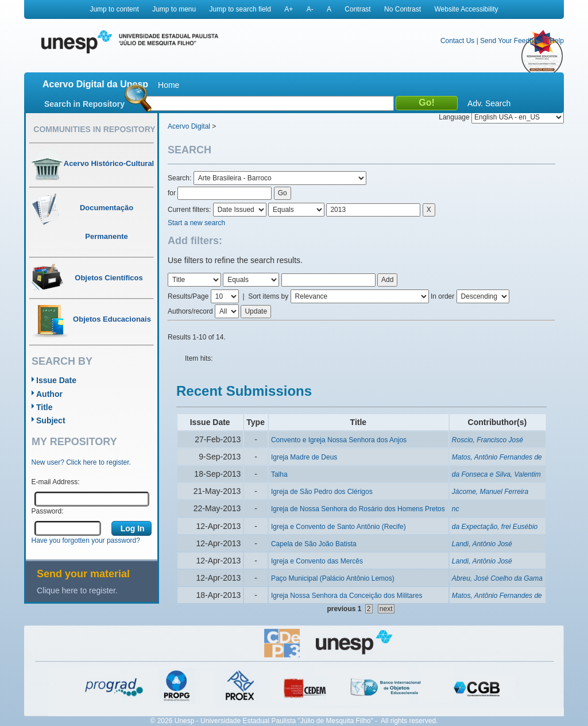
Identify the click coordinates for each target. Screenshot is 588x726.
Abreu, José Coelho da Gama (497, 578)
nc (456, 509)
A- (310, 9)
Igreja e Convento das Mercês (317, 561)
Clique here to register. (77, 590)
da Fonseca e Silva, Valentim (496, 474)
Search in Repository (84, 104)
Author (49, 394)
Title (45, 407)
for (172, 193)
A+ (289, 9)
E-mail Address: (56, 482)
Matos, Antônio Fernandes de (497, 457)
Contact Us (457, 41)
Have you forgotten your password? (86, 540)
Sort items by (268, 296)
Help (557, 41)
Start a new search (196, 223)
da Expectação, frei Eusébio (495, 527)
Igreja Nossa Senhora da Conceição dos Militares (347, 596)
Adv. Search (489, 103)
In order (442, 296)
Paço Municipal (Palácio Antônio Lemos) (333, 578)
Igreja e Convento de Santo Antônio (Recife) (339, 527)
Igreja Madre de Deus (304, 457)
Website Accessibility (466, 9)
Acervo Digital (189, 126)
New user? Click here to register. (81, 462)
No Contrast (403, 9)
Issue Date (56, 380)
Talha (279, 474)
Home (169, 85)
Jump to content (114, 9)
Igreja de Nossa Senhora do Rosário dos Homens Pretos (358, 509)
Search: (181, 178)
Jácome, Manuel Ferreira (490, 492)
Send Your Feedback (512, 41)
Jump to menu (174, 9)
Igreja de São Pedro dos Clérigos (322, 492)
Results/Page (188, 296)
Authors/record (190, 311)
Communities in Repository (94, 129)
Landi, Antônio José (482, 544)
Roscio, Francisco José (488, 440)
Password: (48, 511)
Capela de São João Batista (314, 544)
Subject (51, 420)
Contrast (357, 9)
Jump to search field (240, 9)
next (386, 609)
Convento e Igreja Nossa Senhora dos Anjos (339, 440)
